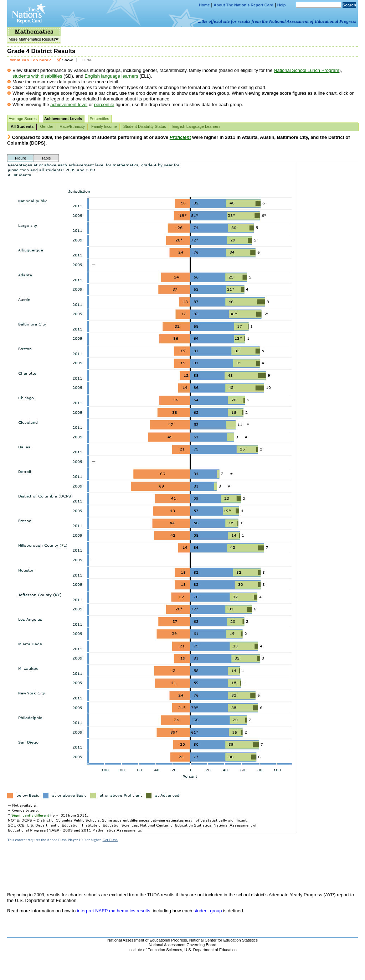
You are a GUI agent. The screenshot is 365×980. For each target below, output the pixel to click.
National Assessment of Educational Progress (147, 940)
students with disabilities (37, 76)
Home (204, 5)
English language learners (111, 76)
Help (282, 5)
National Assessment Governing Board (182, 945)
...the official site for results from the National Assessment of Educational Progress (277, 21)
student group (208, 911)
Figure (20, 158)
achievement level (69, 105)
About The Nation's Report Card (243, 5)
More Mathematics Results (33, 39)
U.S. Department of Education (210, 950)
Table (46, 158)
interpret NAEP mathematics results (114, 911)
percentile (104, 105)
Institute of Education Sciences (155, 950)
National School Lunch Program (307, 70)
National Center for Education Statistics (223, 940)
